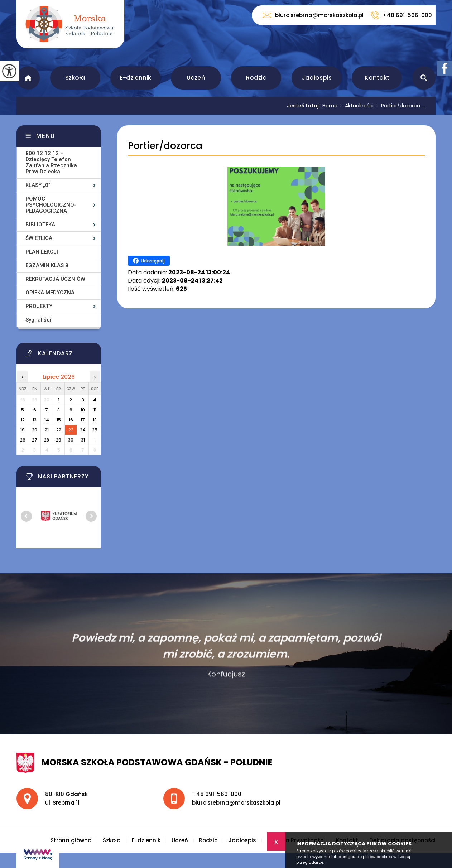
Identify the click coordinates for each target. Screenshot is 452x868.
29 (59, 440)
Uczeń (196, 78)
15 (59, 420)
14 (47, 420)
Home (330, 106)
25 (95, 430)
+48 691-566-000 (401, 15)
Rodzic (256, 78)
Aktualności (355, 106)
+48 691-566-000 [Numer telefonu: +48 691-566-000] (217, 794)
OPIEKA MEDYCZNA (50, 293)
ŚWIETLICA (39, 238)
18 (95, 420)
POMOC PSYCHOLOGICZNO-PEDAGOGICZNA (51, 205)
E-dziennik (135, 78)
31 (83, 440)
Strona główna (28, 78)
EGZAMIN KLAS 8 (47, 265)
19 (23, 430)
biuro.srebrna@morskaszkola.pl (313, 15)
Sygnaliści (38, 320)
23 (71, 430)
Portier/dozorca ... (399, 106)
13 (35, 420)
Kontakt (377, 78)
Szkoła (75, 78)
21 (47, 430)
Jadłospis (317, 78)
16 (71, 420)
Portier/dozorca (165, 146)
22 (59, 430)
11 (95, 410)
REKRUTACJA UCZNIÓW (55, 279)
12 (23, 420)
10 (83, 410)
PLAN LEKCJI (42, 252)
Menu (46, 136)
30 (71, 440)
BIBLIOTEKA (40, 225)
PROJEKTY (39, 306)
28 (47, 440)
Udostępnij (149, 261)
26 (23, 440)
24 (83, 430)
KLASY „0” (38, 185)
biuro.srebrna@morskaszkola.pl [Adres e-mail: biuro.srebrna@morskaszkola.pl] (236, 803)
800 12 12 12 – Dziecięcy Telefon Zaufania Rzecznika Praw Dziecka (51, 162)
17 (83, 420)
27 (35, 440)
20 (35, 430)
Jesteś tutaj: (305, 106)
